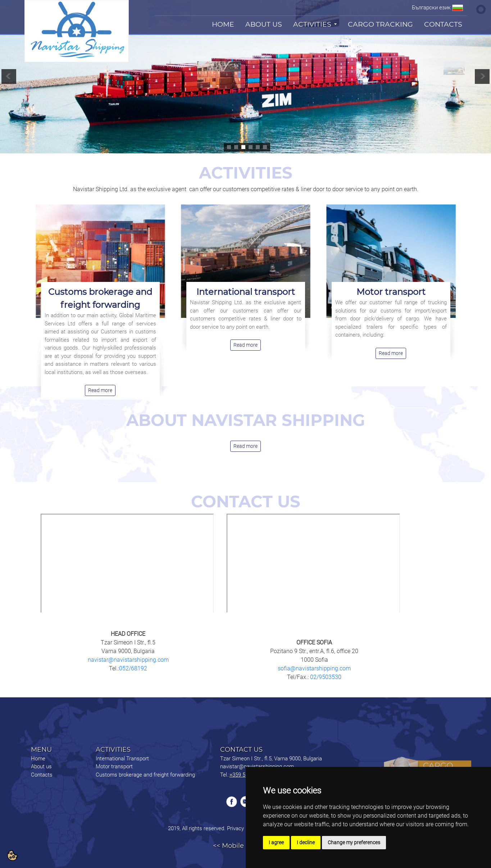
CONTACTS (443, 24)
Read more (100, 390)
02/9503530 (325, 677)
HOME (223, 24)
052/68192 (133, 668)
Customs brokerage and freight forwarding (145, 775)
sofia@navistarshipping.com (314, 668)
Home (38, 759)
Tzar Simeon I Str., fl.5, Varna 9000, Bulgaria (271, 759)
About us (41, 766)
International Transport (122, 759)
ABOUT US (264, 24)
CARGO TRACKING (380, 24)
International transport (246, 292)
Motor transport (391, 292)
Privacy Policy (243, 828)
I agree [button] (276, 842)
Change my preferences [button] (354, 842)
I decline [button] (306, 842)
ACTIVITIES (312, 24)
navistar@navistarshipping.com (128, 660)
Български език (431, 8)
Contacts (42, 775)
